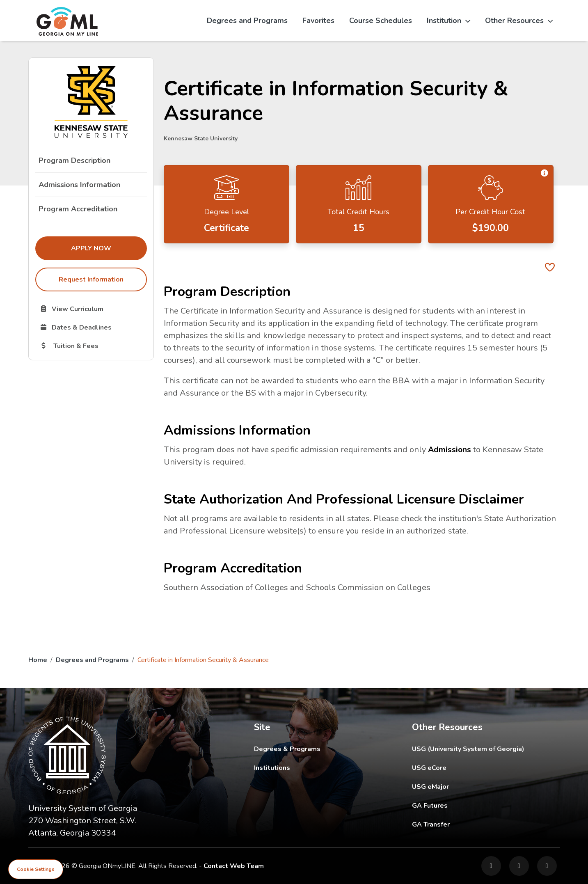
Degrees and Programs (247, 21)
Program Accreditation (78, 209)
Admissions (450, 450)
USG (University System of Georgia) (475, 749)
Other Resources (519, 21)
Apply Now (109, 248)
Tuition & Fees (93, 346)
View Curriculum (93, 309)
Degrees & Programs (287, 749)
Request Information (91, 279)
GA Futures (485, 805)
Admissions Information (79, 185)
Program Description (74, 160)
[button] (544, 173)
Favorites (318, 21)
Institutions (272, 768)
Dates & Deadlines (93, 327)
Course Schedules (381, 21)
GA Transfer (486, 824)
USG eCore (477, 768)
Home (38, 660)
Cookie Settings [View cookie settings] (36, 869)
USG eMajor (478, 787)
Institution (448, 21)
